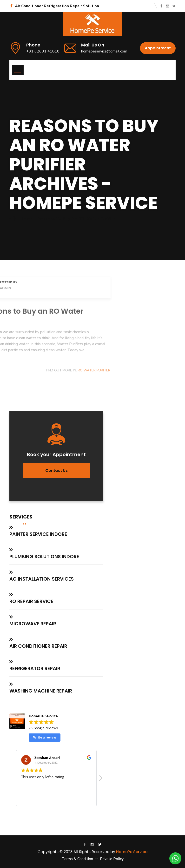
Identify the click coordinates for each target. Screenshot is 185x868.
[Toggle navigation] (18, 70)
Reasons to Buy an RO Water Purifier (76, 219)
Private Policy (112, 859)
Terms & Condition (77, 859)
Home (26, 219)
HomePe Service (132, 852)
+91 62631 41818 (43, 51)
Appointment (158, 48)
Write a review (45, 737)
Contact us (56, 470)
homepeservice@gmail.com (104, 51)
